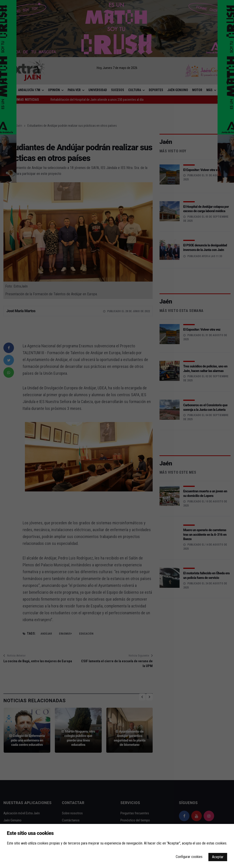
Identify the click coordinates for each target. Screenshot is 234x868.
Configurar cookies (189, 857)
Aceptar (218, 857)
